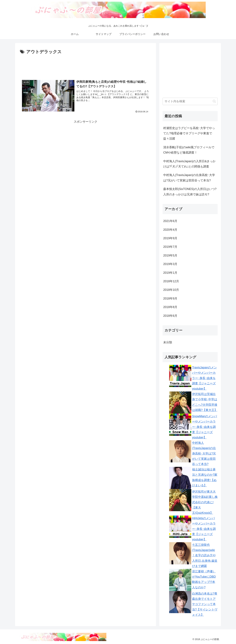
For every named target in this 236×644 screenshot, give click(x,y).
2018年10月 (171, 290)
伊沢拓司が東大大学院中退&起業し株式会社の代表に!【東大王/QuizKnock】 (205, 502)
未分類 (168, 342)
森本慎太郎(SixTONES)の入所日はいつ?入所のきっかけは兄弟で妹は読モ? (190, 192)
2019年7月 (170, 247)
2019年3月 (170, 264)
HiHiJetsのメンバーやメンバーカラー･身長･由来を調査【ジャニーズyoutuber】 (204, 529)
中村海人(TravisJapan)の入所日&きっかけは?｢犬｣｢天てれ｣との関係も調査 (189, 164)
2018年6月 (170, 316)
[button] (214, 101)
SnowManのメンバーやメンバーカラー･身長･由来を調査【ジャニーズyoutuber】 (205, 427)
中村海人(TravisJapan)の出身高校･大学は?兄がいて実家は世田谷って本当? (189, 178)
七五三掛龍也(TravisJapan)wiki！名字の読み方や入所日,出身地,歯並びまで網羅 (205, 555)
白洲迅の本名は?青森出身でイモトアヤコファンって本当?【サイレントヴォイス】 (205, 604)
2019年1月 (170, 273)
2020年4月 (170, 230)
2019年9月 (170, 238)
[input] (190, 101)
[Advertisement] (86, 65)
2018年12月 (171, 281)
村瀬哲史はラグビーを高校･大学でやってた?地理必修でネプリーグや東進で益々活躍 (189, 133)
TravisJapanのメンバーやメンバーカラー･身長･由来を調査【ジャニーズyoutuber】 (204, 378)
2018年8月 (170, 307)
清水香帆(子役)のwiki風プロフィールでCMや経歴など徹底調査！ (189, 150)
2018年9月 (170, 299)
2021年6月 (170, 221)
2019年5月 (170, 255)
